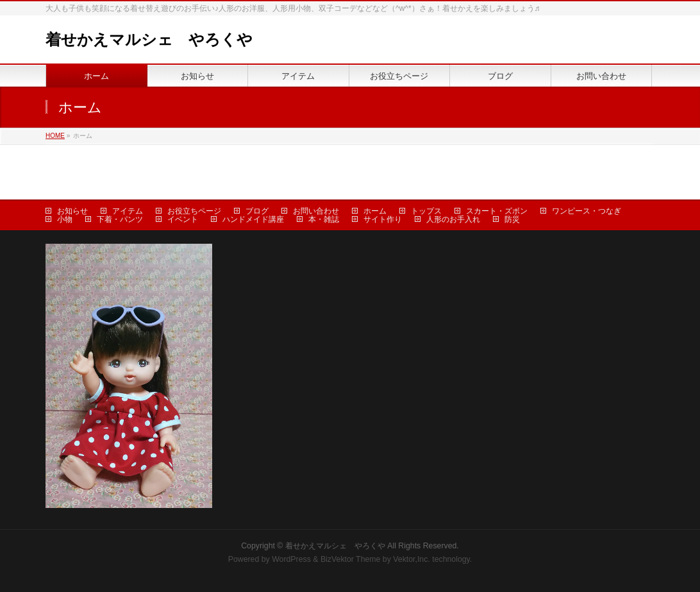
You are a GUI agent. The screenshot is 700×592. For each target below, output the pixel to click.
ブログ (257, 211)
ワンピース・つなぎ (587, 211)
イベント (183, 219)
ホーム (375, 211)
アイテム (128, 211)
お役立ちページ (194, 211)
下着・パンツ (120, 219)
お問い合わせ (316, 211)
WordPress (291, 559)
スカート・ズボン (497, 211)
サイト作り (383, 219)
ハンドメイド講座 (253, 219)
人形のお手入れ (453, 219)
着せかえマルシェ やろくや (149, 39)
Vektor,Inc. (412, 559)
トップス (426, 211)
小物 (65, 219)
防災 (512, 219)
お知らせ (72, 211)
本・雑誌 (324, 219)
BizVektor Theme (351, 559)
